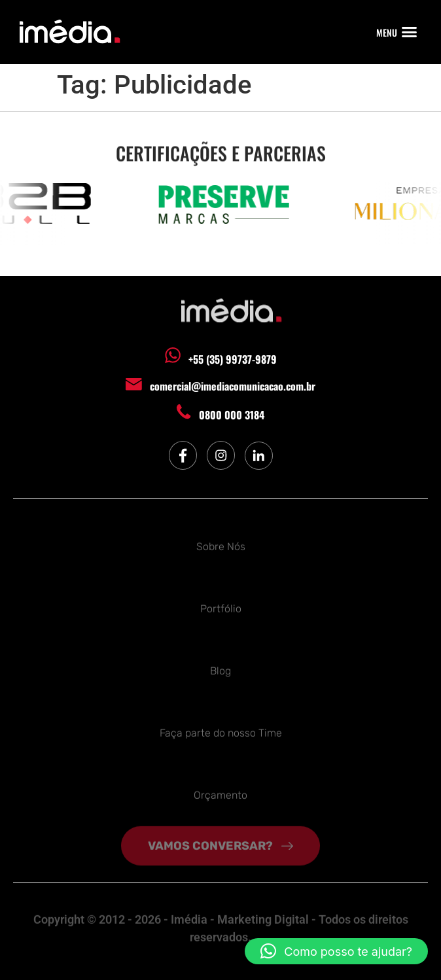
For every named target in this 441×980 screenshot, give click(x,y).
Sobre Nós (221, 545)
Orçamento (220, 793)
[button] (410, 32)
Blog (220, 669)
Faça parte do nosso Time (221, 731)
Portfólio (221, 607)
